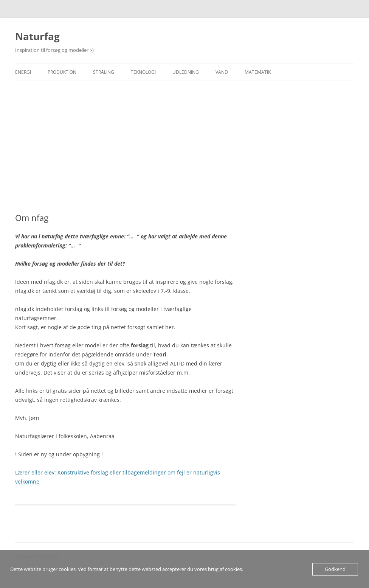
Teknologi (143, 72)
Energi (23, 72)
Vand (222, 72)
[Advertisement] (184, 147)
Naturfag (37, 36)
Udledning (186, 72)
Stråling (104, 72)
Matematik (258, 72)
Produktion (62, 72)
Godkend (335, 569)
